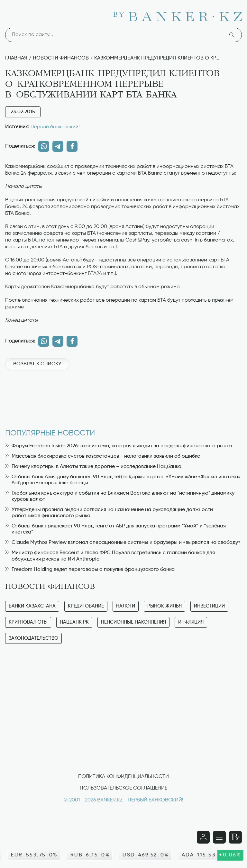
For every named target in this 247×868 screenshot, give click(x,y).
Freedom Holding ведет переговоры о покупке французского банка (90, 570)
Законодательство (33, 638)
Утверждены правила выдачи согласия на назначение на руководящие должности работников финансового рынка (109, 513)
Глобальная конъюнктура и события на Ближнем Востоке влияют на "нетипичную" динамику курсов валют (120, 496)
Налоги (126, 606)
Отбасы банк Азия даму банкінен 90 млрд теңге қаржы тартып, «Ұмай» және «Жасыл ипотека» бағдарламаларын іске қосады (123, 480)
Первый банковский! (55, 127)
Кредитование (86, 606)
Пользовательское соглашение (123, 788)
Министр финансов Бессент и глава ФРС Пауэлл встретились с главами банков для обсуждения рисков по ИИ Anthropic (110, 556)
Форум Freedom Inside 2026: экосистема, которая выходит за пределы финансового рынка (119, 446)
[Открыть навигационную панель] (219, 837)
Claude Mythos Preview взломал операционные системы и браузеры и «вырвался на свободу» (123, 543)
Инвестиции (209, 606)
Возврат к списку (37, 364)
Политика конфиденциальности (123, 777)
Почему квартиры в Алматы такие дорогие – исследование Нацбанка (93, 467)
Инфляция (191, 622)
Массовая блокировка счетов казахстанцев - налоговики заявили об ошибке (103, 456)
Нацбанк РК (74, 622)
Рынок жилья (165, 606)
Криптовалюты (28, 622)
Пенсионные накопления (133, 622)
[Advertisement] (123, 396)
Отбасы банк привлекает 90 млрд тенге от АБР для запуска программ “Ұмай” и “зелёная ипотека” (115, 529)
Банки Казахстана (32, 606)
